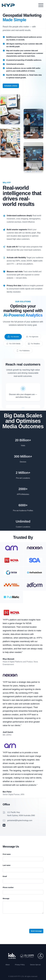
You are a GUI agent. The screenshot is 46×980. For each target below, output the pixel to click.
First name (7, 854)
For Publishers (23, 351)
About (8, 965)
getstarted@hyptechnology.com (20, 820)
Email (5, 876)
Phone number (8, 887)
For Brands (13, 337)
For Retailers (34, 344)
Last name (7, 865)
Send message (36, 931)
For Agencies (32, 337)
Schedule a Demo (11, 86)
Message (6, 898)
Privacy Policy (20, 965)
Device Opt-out (35, 965)
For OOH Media (13, 344)
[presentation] (20, 921)
